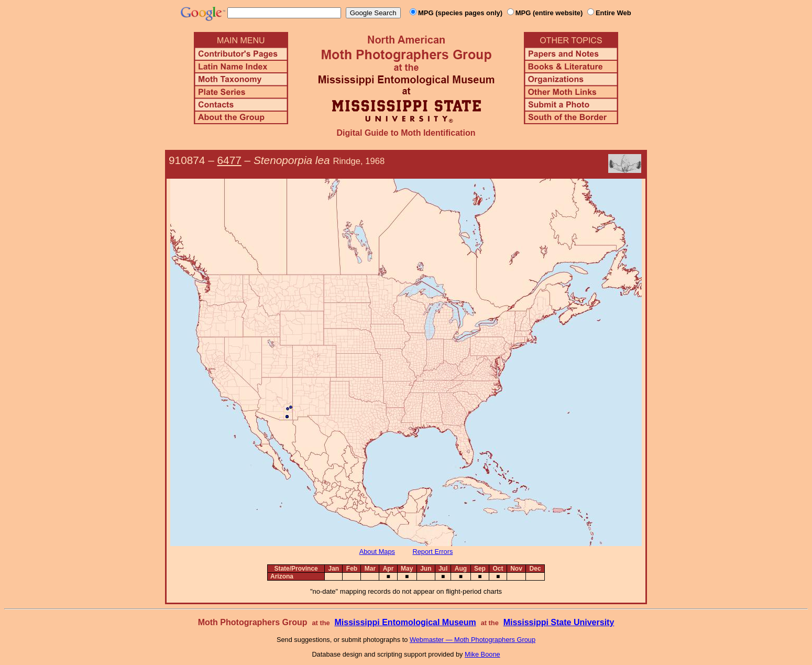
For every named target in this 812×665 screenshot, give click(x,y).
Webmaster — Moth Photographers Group (473, 640)
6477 (229, 160)
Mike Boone (482, 654)
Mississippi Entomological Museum (405, 622)
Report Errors (433, 552)
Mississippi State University (559, 622)
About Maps (377, 552)
